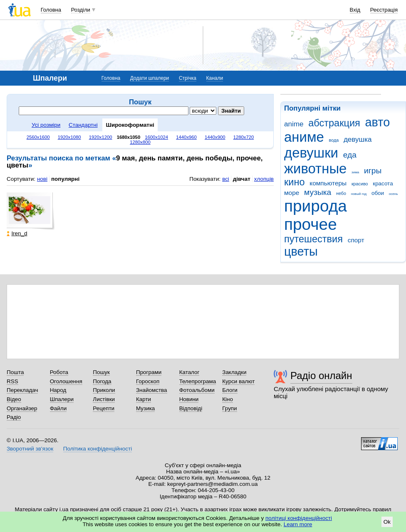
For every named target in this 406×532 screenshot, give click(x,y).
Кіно (228, 399)
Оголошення (66, 381)
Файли (58, 408)
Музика (145, 408)
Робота (59, 372)
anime (294, 124)
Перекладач (22, 390)
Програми (149, 372)
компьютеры (328, 183)
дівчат (242, 179)
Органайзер (22, 408)
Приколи (104, 390)
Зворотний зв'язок (30, 449)
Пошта (15, 372)
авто (378, 122)
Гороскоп (148, 381)
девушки (311, 153)
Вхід (355, 10)
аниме (304, 137)
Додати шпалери (150, 78)
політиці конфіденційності (299, 518)
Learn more (298, 524)
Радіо (14, 417)
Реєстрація (384, 10)
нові (42, 179)
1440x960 (186, 137)
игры (373, 171)
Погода (102, 381)
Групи (229, 408)
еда (350, 155)
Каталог (189, 372)
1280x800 (140, 142)
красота (383, 183)
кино (295, 182)
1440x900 (215, 137)
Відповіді (191, 408)
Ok (387, 522)
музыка (318, 192)
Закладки (234, 372)
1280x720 (244, 137)
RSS (12, 381)
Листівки (104, 399)
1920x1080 (69, 137)
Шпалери (62, 399)
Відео (14, 399)
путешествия (313, 239)
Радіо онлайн (321, 376)
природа (316, 206)
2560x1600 (38, 137)
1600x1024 (156, 137)
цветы (301, 251)
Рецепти (104, 408)
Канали (215, 78)
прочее (311, 224)
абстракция (334, 123)
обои (378, 193)
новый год (359, 194)
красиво (360, 184)
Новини (189, 399)
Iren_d (17, 233)
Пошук (101, 372)
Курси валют (238, 381)
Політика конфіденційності (98, 449)
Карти (144, 399)
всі (226, 179)
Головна (51, 10)
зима (355, 172)
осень (394, 194)
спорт (356, 240)
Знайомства (152, 390)
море (292, 193)
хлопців (264, 179)
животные (315, 169)
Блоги (230, 390)
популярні (65, 179)
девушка (358, 139)
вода (334, 140)
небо (341, 193)
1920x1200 (101, 137)
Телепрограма (198, 381)
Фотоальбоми (197, 390)
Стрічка (188, 78)
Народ (58, 390)
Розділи (81, 10)
